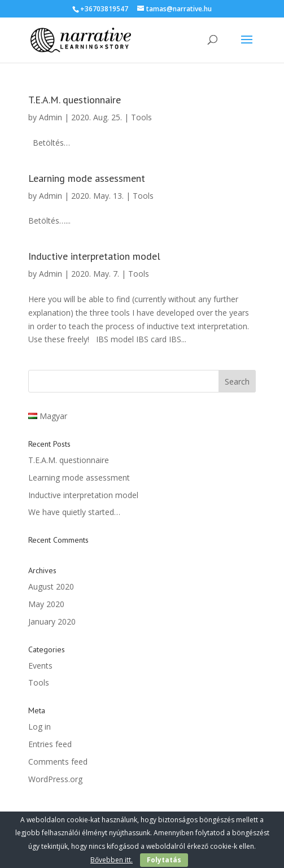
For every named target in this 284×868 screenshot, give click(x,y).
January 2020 (52, 621)
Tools (141, 117)
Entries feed (50, 744)
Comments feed (58, 762)
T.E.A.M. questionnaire (75, 100)
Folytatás (164, 860)
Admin (51, 117)
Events (40, 666)
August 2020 (51, 586)
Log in (40, 727)
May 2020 (46, 604)
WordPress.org (55, 779)
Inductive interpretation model (94, 256)
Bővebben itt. (112, 860)
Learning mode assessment (87, 178)
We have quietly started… (74, 512)
